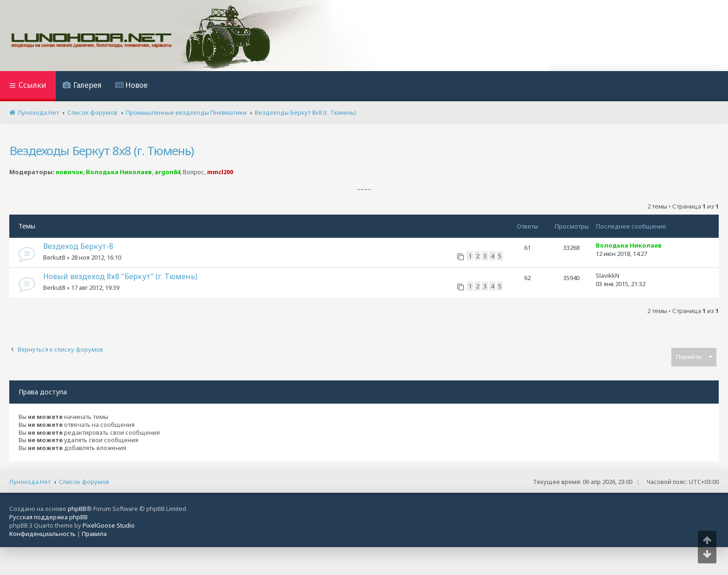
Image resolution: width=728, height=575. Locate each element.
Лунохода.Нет (30, 482)
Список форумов (84, 482)
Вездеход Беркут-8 (78, 246)
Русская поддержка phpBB (49, 517)
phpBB (77, 509)
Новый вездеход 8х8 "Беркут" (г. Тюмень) (120, 276)
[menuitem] (82, 86)
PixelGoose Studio (109, 525)
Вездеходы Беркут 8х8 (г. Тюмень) (101, 150)
